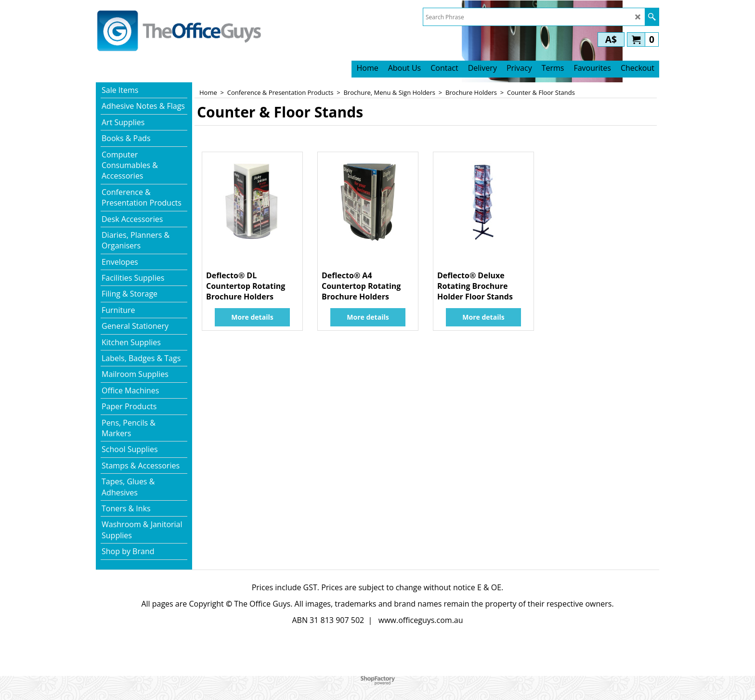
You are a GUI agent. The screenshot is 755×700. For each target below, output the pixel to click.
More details (252, 317)
